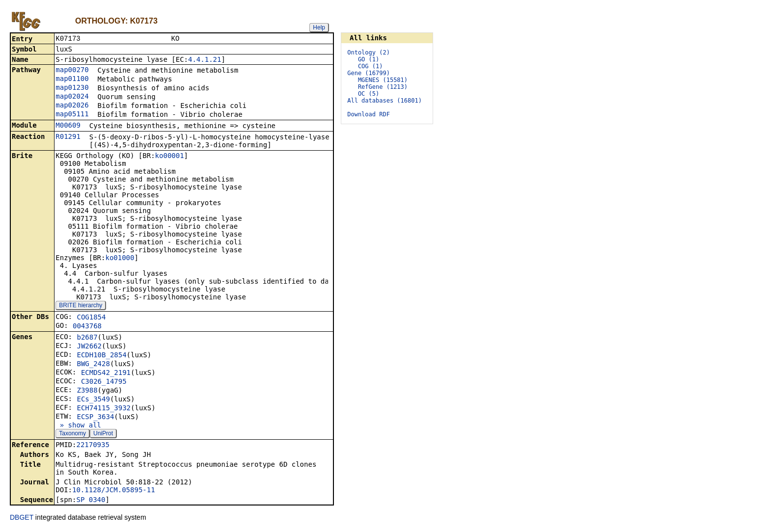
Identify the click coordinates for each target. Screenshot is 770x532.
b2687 (87, 338)
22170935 (93, 446)
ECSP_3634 (95, 418)
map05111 (72, 115)
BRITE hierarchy (81, 306)
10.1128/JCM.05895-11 (114, 491)
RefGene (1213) (383, 87)
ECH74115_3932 (104, 409)
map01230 (72, 88)
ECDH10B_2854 (101, 356)
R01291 (68, 137)
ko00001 (170, 157)
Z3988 (87, 391)
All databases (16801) (385, 101)
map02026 (72, 106)
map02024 (72, 97)
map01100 (72, 80)
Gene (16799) (369, 73)
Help (319, 27)
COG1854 (91, 318)
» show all (78, 426)
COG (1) (371, 66)
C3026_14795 (104, 382)
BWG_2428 (93, 365)
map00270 (72, 71)
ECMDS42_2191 (106, 373)
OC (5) (369, 94)
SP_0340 (91, 501)
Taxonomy (72, 434)
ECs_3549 (93, 400)
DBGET (22, 518)
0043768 (87, 327)
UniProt (103, 434)
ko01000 (120, 259)
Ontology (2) (369, 53)
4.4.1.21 (205, 60)
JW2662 (89, 347)
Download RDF (369, 114)
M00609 (68, 126)
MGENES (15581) (383, 80)
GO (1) (369, 59)
